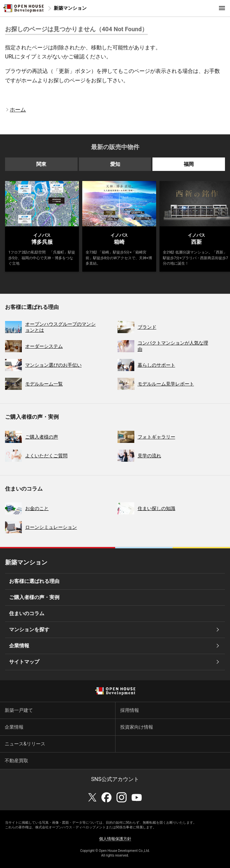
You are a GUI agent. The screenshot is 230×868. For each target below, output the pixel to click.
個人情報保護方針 (115, 839)
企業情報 (19, 646)
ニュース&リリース (25, 744)
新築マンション (70, 8)
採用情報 (130, 710)
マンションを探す (29, 630)
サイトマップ (24, 662)
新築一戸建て (19, 710)
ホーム (18, 110)
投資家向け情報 (137, 727)
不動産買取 (16, 761)
